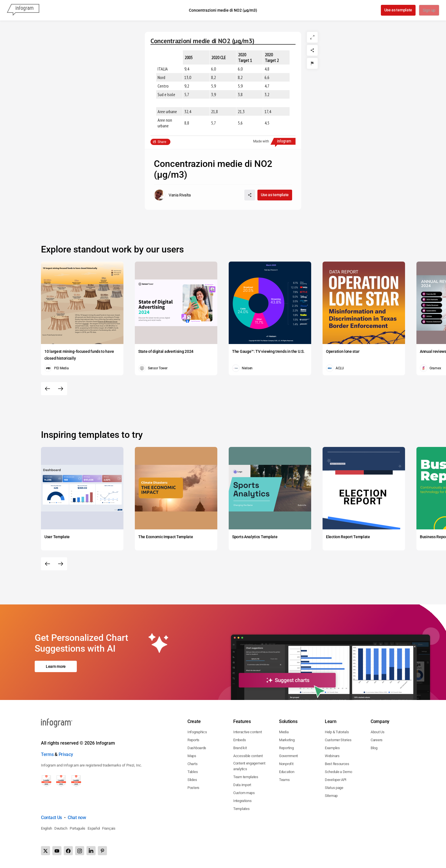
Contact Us (51, 818)
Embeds (239, 740)
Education (287, 772)
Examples (332, 748)
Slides (192, 780)
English (47, 828)
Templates (241, 809)
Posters (193, 788)
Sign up (429, 11)
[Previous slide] (48, 389)
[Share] (312, 50)
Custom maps (244, 793)
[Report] (312, 63)
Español (94, 828)
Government (288, 756)
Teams (284, 780)
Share (162, 142)
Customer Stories (338, 740)
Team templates (246, 777)
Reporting (286, 748)
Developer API (336, 780)
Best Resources (337, 764)
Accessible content (248, 756)
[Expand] (312, 37)
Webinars (332, 756)
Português (78, 828)
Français (109, 828)
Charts (192, 764)
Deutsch (61, 828)
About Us (378, 732)
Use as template (398, 10)
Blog (374, 748)
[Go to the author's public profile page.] (172, 195)
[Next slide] (61, 389)
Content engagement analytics (249, 766)
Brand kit (240, 748)
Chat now (77, 818)
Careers (377, 740)
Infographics (197, 732)
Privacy (66, 754)
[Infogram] (23, 10)
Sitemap (331, 796)
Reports (193, 740)
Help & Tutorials (337, 732)
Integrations (242, 801)
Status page (334, 788)
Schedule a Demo (338, 772)
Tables (193, 772)
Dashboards (197, 748)
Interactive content (247, 732)
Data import (242, 785)
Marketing (287, 740)
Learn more (56, 666)
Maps (192, 756)
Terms (47, 754)
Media (284, 732)
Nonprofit (286, 764)
